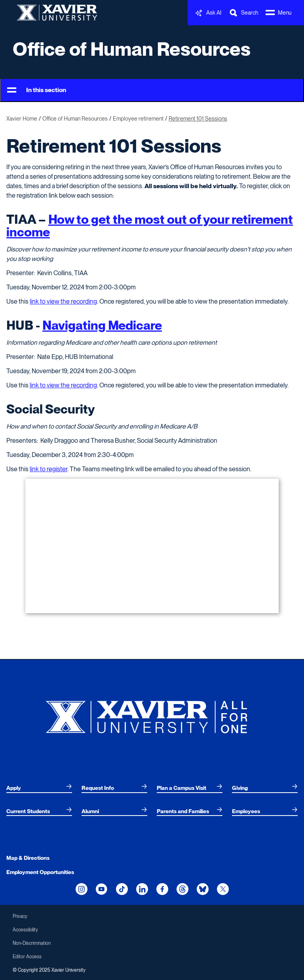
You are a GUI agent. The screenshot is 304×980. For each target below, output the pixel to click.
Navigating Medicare (102, 325)
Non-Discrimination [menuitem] (32, 943)
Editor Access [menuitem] (27, 957)
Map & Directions (28, 858)
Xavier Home (22, 119)
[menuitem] (39, 788)
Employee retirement (138, 119)
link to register (48, 469)
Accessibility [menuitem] (25, 930)
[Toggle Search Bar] (243, 13)
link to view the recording (63, 301)
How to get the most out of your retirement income (150, 226)
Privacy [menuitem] (20, 916)
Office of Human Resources (132, 49)
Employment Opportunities (40, 872)
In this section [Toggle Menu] (37, 90)
